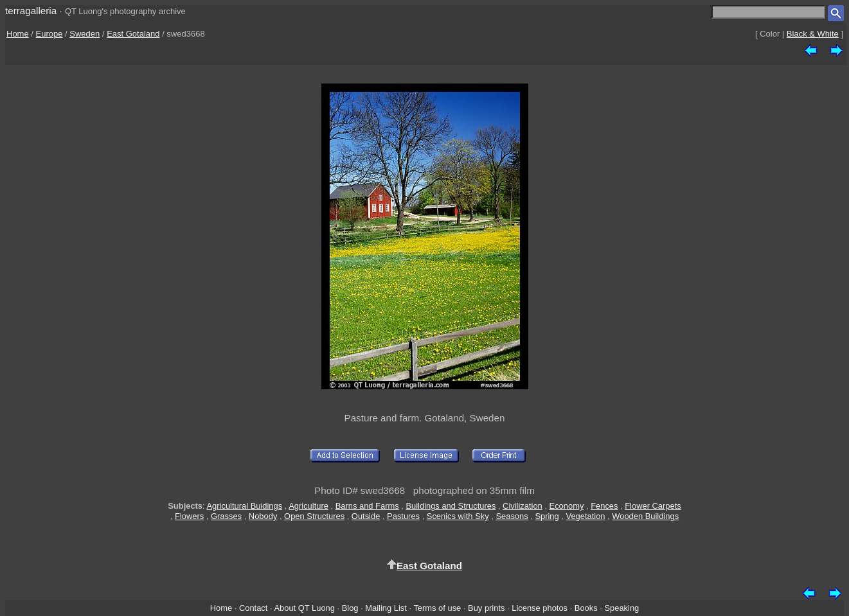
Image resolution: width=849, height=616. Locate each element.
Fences (604, 506)
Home (18, 34)
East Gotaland (133, 34)
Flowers (189, 516)
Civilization (523, 506)
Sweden (85, 34)
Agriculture (308, 506)
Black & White (813, 34)
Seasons (512, 516)
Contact (253, 608)
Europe (49, 34)
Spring (547, 516)
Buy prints (486, 608)
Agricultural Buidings (245, 506)
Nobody (263, 516)
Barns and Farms (367, 506)
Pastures (403, 516)
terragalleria (31, 11)
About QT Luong (304, 608)
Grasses (226, 516)
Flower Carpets (653, 506)
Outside (366, 516)
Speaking (621, 608)
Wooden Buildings (645, 516)
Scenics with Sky (458, 516)
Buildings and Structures (451, 506)
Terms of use (437, 608)
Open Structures (314, 516)
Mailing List (386, 608)
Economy (567, 506)
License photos (540, 608)
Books (586, 608)
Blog (350, 608)
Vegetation (586, 516)
